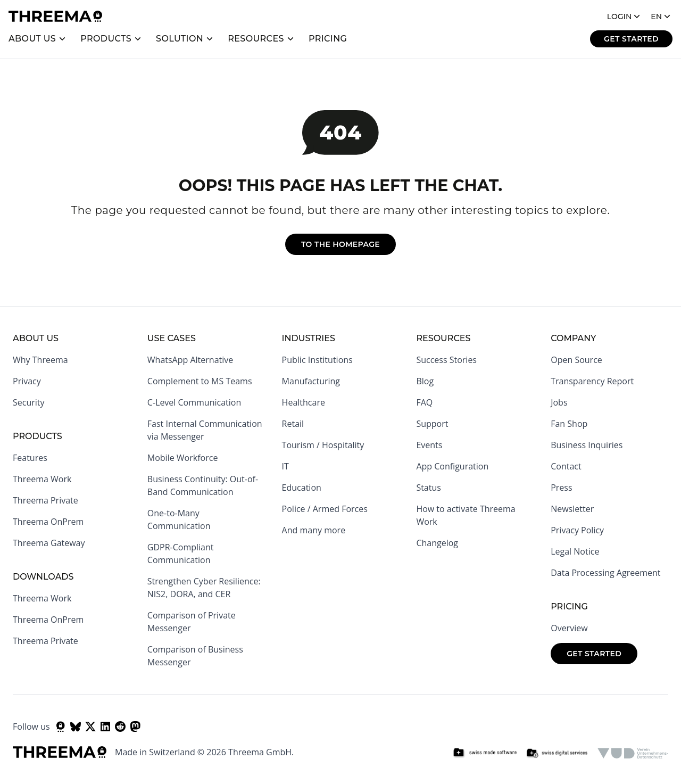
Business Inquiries (587, 445)
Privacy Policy (577, 530)
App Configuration (452, 466)
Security (29, 402)
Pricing (328, 39)
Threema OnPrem (48, 522)
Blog (425, 381)
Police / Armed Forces (325, 509)
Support (432, 424)
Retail (293, 424)
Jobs (559, 402)
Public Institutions (317, 360)
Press (561, 488)
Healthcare (304, 402)
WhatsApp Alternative (190, 360)
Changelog (437, 543)
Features (30, 458)
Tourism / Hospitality (323, 445)
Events (429, 445)
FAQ (424, 402)
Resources (256, 39)
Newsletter (572, 509)
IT (285, 466)
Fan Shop (569, 424)
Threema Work (42, 479)
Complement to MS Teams (200, 381)
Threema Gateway (49, 543)
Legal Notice (575, 551)
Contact (566, 466)
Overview (569, 628)
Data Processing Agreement (605, 573)
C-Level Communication (194, 402)
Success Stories (446, 360)
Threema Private (45, 500)
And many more (314, 530)
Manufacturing (311, 381)
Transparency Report (592, 381)
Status (429, 488)
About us (32, 39)
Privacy (27, 381)
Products (106, 39)
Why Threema (40, 360)
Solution (180, 39)
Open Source (576, 360)
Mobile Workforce (183, 458)
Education (302, 488)
